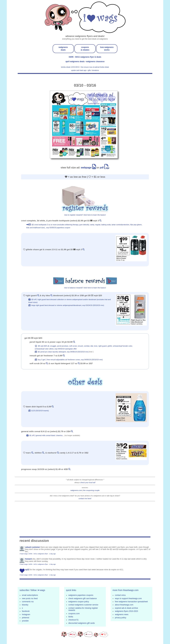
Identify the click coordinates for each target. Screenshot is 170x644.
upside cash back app (79, 70)
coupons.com (74, 614)
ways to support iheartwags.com (128, 598)
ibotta (71, 617)
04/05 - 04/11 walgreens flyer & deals (85, 57)
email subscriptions (30, 595)
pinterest (26, 618)
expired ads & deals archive (126, 608)
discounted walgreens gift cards (82, 623)
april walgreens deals (75, 62)
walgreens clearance (95, 62)
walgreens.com (76, 490)
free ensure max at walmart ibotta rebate (95, 67)
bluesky (25, 605)
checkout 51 (73, 620)
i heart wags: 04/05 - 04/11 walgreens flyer (34, 554)
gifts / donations (93, 70)
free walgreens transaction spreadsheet (131, 602)
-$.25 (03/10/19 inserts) (39, 411)
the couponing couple (91, 490)
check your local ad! (88, 482)
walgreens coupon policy (79, 602)
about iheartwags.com (124, 605)
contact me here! (85, 498)
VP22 (27, 570)
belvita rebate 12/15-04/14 (70, 67)
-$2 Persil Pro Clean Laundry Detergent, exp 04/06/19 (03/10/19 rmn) (62, 352)
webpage (88, 168)
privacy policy (121, 618)
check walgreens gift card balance (83, 598)
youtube (25, 621)
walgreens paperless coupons (81, 595)
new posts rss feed (30, 598)
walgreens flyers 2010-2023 (126, 611)
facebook (26, 611)
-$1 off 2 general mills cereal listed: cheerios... (45, 435)
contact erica (120, 595)
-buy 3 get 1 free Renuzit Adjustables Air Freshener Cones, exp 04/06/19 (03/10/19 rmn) (69, 360)
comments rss (28, 602)
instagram (26, 614)
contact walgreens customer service (83, 605)
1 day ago (52, 554)
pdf (105, 168)
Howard (28, 559)
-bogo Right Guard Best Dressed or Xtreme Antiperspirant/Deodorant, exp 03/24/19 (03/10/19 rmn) (66, 305)
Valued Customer (32, 547)
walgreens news (122, 614)
